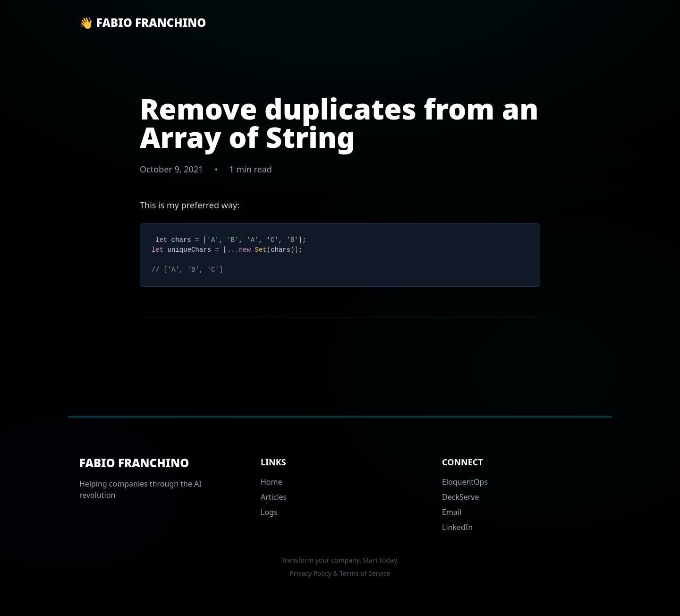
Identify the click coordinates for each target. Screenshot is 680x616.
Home (272, 482)
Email (452, 512)
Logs (269, 512)
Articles (274, 497)
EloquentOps (465, 482)
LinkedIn (457, 527)
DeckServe (461, 497)
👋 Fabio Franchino (143, 23)
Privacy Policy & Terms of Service (340, 573)
